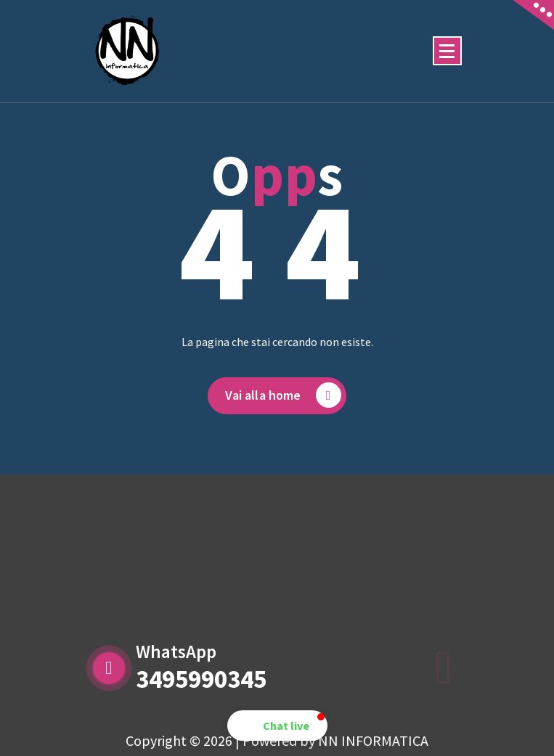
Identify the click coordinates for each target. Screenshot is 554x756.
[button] (277, 726)
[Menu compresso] (447, 51)
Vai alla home (283, 397)
